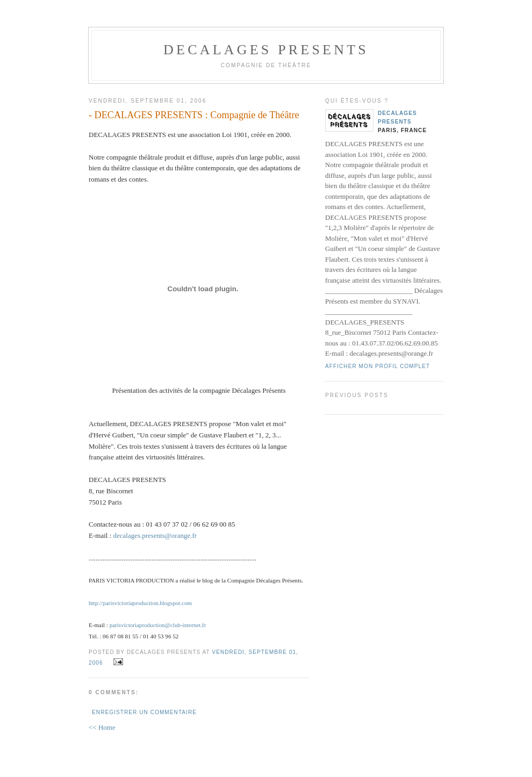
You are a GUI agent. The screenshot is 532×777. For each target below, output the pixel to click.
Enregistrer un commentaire (144, 712)
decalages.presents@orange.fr (155, 535)
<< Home (102, 727)
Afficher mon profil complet (378, 366)
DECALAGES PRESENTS (266, 50)
